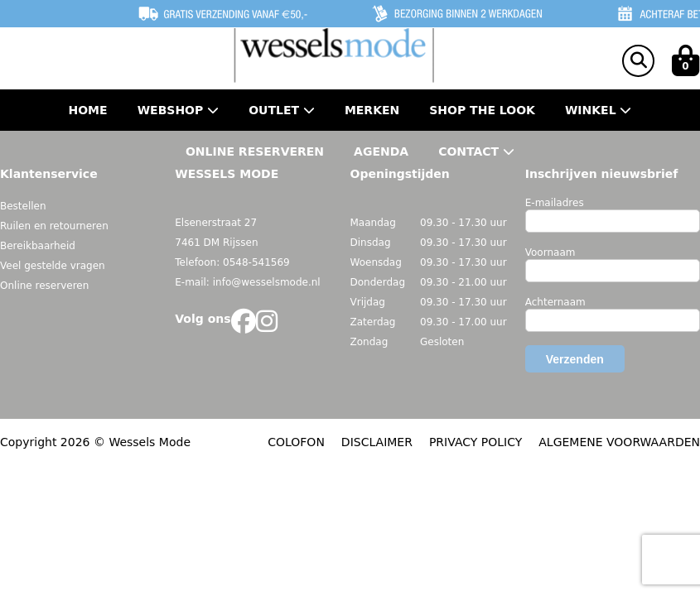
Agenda (381, 151)
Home (88, 110)
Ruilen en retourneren (54, 226)
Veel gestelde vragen (53, 266)
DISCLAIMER (377, 442)
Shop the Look (482, 110)
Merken (372, 110)
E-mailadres (555, 203)
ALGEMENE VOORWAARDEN (619, 442)
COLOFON (296, 442)
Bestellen (23, 206)
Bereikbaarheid (38, 246)
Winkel (599, 110)
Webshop (179, 110)
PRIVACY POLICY (476, 442)
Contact (476, 151)
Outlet (282, 110)
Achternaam (555, 302)
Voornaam (550, 252)
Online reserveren (44, 286)
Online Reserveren (255, 151)
